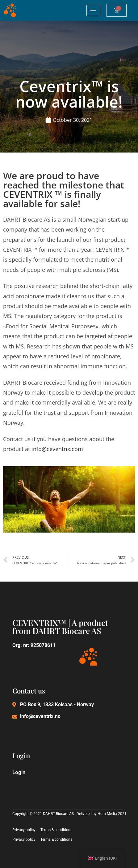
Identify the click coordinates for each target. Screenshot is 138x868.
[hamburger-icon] (93, 10)
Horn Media (107, 814)
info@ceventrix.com (57, 449)
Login (19, 772)
